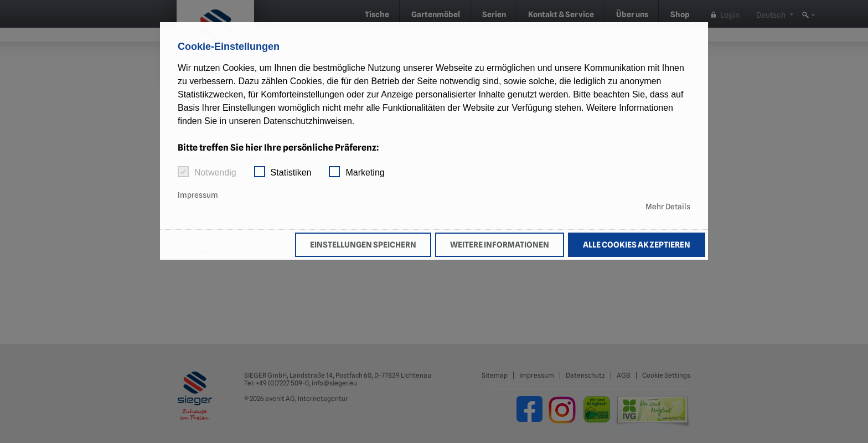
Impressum (198, 195)
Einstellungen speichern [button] (363, 244)
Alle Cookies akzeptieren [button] (637, 244)
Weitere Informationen (500, 244)
